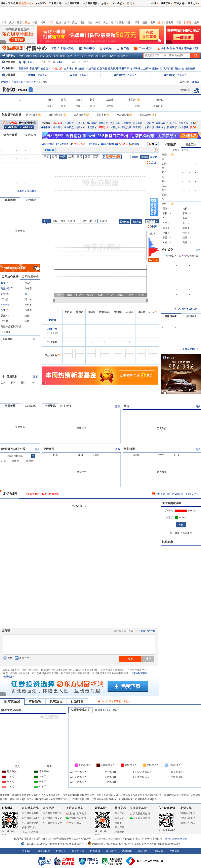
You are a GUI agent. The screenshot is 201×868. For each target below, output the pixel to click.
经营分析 (80, 123)
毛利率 (4, 305)
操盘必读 (57, 123)
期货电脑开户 (188, 818)
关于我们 (27, 851)
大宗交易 (168, 69)
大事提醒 (10, 200)
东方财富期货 (167, 808)
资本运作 (161, 123)
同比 (27, 294)
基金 (121, 23)
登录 (143, 631)
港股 (82, 23)
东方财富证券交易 (52, 823)
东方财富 (7, 808)
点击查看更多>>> (189, 349)
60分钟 (103, 221)
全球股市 (9, 62)
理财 (129, 23)
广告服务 (61, 851)
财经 (4, 23)
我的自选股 (10, 135)
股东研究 (103, 123)
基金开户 (119, 813)
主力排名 (69, 69)
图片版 (135, 157)
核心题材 (92, 123)
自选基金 (123, 56)
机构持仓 (161, 127)
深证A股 (19, 82)
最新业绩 (149, 127)
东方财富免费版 (30, 813)
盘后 (55, 157)
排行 (56, 56)
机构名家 (167, 542)
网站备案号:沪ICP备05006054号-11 (69, 844)
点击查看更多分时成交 (186, 309)
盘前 (46, 157)
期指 (35, 23)
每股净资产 (7, 289)
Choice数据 (146, 48)
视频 (153, 23)
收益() (4, 283)
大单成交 (95, 144)
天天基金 (100, 808)
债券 (145, 23)
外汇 (98, 23)
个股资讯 (50, 406)
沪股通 (32, 75)
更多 (193, 123)
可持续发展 (44, 851)
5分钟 (72, 221)
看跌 (169, 518)
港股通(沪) (119, 75)
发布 (130, 659)
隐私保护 (143, 851)
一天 (63, 157)
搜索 (197, 23)
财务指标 (35, 701)
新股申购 (24, 69)
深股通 (74, 75)
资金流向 (46, 69)
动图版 (145, 157)
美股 (74, 23)
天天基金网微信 (140, 818)
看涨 (169, 511)
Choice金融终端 (30, 832)
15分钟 (82, 221)
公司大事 (115, 123)
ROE (5, 310)
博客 (179, 23)
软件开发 (31, 82)
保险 (137, 23)
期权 (43, 23)
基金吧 (170, 23)
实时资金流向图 (80, 710)
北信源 (52, 320)
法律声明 (127, 851)
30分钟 (92, 221)
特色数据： (47, 127)
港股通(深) (169, 75)
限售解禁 (157, 69)
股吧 (161, 23)
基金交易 (119, 818)
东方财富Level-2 (30, 818)
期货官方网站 (188, 823)
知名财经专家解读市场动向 (116, 701)
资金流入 (42, 75)
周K (55, 221)
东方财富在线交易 (52, 818)
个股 (42, 56)
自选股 (112, 56)
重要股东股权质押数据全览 (44, 494)
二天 (71, 157)
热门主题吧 (187, 494)
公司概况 (69, 123)
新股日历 (35, 69)
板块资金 (80, 69)
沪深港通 (9, 75)
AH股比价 (57, 69)
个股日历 (49, 150)
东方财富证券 (72, 3)
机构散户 (80, 127)
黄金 (106, 23)
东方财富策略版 (30, 823)
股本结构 (126, 123)
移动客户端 (25, 3)
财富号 (188, 23)
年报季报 (135, 69)
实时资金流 (12, 701)
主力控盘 (69, 127)
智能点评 (126, 127)
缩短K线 (136, 222)
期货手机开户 (188, 813)
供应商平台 (78, 851)
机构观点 (56, 701)
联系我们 (95, 851)
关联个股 (184, 123)
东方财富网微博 (76, 814)
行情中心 (9, 56)
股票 (19, 23)
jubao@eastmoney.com (176, 839)
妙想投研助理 (29, 827)
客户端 (125, 48)
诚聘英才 (111, 851)
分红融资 (149, 123)
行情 (51, 23)
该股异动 (191, 316)
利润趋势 (7, 339)
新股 (27, 23)
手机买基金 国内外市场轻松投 (180, 48)
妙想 (104, 3)
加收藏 (14, 3)
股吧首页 (158, 494)
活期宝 (118, 823)
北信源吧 (50, 144)
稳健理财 (119, 832)
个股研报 (91, 69)
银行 (114, 23)
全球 (67, 23)
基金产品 (119, 827)
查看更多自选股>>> (28, 191)
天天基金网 (55, 3)
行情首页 (6, 82)
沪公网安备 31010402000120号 (105, 844)
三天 (79, 157)
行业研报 (102, 69)
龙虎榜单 (146, 69)
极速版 (154, 157)
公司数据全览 (30, 277)
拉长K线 (125, 222)
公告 (126, 406)
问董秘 (136, 144)
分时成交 (167, 250)
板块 (49, 56)
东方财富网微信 (76, 818)
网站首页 (5, 3)
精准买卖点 (80, 144)
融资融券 (190, 69)
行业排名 (77, 701)
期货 (90, 23)
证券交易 (179, 3)
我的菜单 (165, 3)
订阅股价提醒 (112, 157)
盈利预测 (113, 69)
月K (63, 221)
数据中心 (89, 48)
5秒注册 (151, 631)
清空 (148, 659)
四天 (88, 157)
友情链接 (174, 851)
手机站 (108, 48)
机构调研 (123, 144)
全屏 (154, 162)
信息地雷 (30, 200)
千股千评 (124, 69)
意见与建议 (74, 823)
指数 (21, 56)
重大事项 (184, 127)
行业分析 (172, 123)
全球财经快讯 (65, 48)
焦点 (12, 23)
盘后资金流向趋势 (106, 710)
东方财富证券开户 (52, 813)
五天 (96, 157)
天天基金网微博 (140, 814)
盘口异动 (171, 316)
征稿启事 (159, 851)
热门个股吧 (173, 494)
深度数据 (103, 127)
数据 (59, 23)
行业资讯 (66, 406)
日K (46, 221)
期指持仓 (179, 69)
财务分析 (138, 123)
